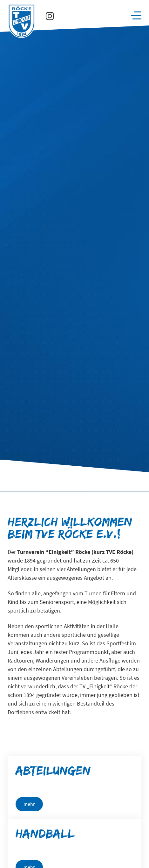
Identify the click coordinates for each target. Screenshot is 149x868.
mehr (29, 804)
